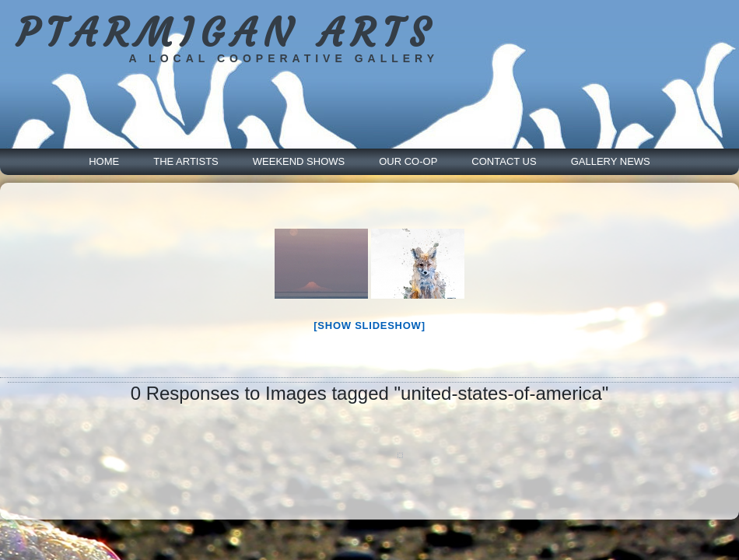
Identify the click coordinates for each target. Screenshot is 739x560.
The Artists (186, 161)
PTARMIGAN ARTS (226, 33)
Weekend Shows (299, 161)
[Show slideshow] (369, 325)
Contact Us (504, 161)
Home (104, 161)
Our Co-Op (408, 161)
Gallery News (611, 161)
